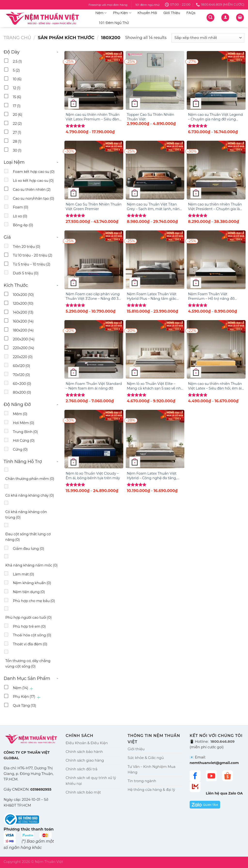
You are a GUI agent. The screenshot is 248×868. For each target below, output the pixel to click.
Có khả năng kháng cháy (30, 495)
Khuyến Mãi (147, 13)
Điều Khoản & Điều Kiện (87, 743)
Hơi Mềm (23, 423)
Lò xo (20, 216)
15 (17, 97)
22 (17, 124)
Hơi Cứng (24, 441)
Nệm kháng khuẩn (32, 583)
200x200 (24, 339)
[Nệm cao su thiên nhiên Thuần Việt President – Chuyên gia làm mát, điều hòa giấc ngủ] (216, 170)
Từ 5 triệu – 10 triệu (32, 264)
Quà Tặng (24, 706)
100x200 (23, 295)
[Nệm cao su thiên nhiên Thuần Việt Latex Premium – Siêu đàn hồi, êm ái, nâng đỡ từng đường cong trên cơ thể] (94, 80)
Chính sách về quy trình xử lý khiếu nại (91, 781)
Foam (21, 207)
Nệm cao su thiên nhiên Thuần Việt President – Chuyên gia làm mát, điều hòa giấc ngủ (216, 207)
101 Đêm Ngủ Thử (114, 23)
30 (17, 150)
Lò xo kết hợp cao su (33, 181)
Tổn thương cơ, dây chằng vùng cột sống (28, 664)
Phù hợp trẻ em (29, 626)
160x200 (23, 321)
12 (17, 88)
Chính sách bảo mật (83, 792)
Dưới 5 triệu (26, 273)
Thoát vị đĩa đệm (30, 644)
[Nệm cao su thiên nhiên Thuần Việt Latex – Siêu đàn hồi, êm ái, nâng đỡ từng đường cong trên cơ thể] (216, 349)
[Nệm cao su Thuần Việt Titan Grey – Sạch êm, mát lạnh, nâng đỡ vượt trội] (155, 170)
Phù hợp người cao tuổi (28, 618)
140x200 (23, 312)
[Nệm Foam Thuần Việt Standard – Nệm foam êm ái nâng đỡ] (94, 349)
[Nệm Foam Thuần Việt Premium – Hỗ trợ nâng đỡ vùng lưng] (216, 260)
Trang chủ (17, 38)
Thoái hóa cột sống (32, 635)
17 (17, 106)
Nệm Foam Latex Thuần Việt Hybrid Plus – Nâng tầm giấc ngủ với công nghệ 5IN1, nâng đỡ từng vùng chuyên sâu (153, 296)
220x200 (23, 348)
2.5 (17, 61)
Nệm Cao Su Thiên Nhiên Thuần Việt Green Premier (94, 207)
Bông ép (23, 225)
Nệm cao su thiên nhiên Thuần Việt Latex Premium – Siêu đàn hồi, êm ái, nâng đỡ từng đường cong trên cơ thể (93, 117)
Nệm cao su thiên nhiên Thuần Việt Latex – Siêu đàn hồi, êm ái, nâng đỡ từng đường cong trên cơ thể (215, 386)
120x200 (23, 303)
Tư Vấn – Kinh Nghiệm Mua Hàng (151, 769)
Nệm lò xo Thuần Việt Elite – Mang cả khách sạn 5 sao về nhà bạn (155, 386)
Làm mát (23, 574)
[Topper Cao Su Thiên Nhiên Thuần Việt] (155, 80)
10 (17, 79)
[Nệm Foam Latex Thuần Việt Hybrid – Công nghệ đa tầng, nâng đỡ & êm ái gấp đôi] (155, 439)
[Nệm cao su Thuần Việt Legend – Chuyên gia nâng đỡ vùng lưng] (216, 80)
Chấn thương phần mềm (30, 479)
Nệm (101, 13)
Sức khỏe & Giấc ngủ (146, 758)
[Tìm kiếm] (210, 18)
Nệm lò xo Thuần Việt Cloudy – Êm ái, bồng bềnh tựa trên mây (93, 476)
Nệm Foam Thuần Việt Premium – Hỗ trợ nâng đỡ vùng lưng (211, 296)
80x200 (22, 392)
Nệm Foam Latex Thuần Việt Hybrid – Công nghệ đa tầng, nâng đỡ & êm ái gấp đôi (152, 476)
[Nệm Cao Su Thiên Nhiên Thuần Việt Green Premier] (94, 170)
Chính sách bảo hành (84, 752)
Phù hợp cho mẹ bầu (34, 601)
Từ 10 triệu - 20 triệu (33, 255)
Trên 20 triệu (27, 247)
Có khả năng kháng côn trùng (26, 515)
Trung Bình (25, 432)
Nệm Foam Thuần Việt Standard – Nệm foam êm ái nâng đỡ (94, 386)
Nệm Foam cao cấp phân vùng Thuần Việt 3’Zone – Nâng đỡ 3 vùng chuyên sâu (93, 296)
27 (17, 132)
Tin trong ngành (142, 781)
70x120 (21, 375)
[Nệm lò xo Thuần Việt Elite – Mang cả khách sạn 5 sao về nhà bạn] (155, 349)
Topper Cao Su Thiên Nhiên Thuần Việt (151, 117)
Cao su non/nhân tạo (34, 199)
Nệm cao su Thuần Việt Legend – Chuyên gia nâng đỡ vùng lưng (215, 117)
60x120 (21, 366)
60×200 (22, 384)
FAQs (191, 13)
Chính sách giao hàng (85, 760)
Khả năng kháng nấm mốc (31, 565)
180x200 (23, 330)
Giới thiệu (136, 749)
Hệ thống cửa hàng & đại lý (151, 790)
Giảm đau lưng (28, 549)
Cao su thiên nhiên (32, 190)
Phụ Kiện (122, 13)
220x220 (23, 357)
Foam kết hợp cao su (34, 172)
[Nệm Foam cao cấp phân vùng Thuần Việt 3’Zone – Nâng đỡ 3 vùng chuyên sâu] (94, 260)
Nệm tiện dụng (29, 592)
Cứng (20, 449)
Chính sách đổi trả (81, 769)
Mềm (20, 414)
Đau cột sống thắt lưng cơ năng (28, 537)
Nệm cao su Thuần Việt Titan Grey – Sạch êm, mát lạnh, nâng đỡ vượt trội (154, 207)
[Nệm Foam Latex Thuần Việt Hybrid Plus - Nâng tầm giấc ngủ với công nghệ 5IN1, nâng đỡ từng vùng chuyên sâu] (155, 260)
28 (17, 141)
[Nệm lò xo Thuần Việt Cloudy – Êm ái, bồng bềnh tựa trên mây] (94, 439)
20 (18, 115)
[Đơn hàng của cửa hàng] (208, 38)
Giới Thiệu (172, 13)
